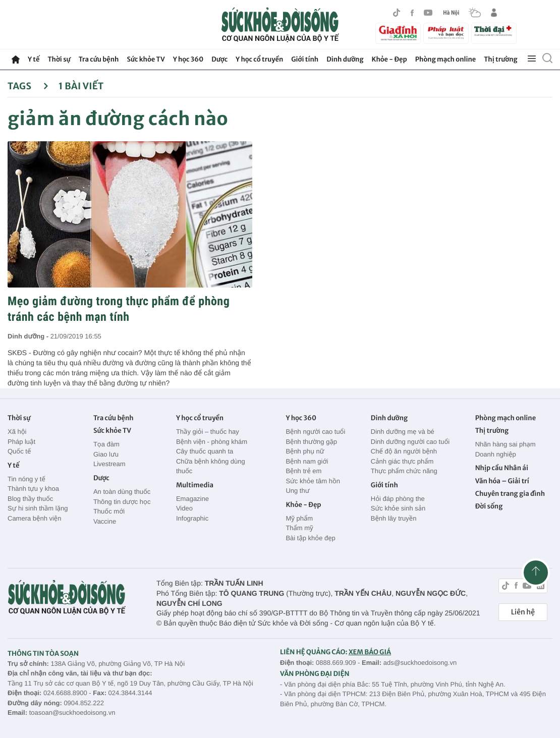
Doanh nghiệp (496, 454)
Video (184, 508)
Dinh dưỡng (345, 59)
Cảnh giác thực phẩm (402, 461)
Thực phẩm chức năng (404, 471)
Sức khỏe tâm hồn (313, 481)
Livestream (109, 464)
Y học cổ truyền (259, 59)
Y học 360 (188, 59)
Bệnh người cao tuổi (315, 432)
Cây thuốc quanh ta (205, 451)
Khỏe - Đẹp (389, 59)
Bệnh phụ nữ (305, 451)
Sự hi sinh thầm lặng (38, 508)
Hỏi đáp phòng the (398, 499)
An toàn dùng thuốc (122, 492)
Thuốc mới (109, 511)
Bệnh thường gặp (311, 442)
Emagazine (192, 499)
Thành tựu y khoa (33, 489)
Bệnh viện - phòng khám (212, 442)
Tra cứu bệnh (99, 59)
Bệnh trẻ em (303, 471)
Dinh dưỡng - (29, 336)
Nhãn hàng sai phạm (506, 444)
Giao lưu (106, 454)
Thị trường (500, 59)
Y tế (34, 59)
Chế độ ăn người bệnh (404, 451)
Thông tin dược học (122, 502)
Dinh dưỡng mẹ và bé (403, 432)
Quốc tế (19, 451)
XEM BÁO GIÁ (370, 652)
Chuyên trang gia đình (510, 494)
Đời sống (489, 506)
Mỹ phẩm (299, 518)
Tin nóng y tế (26, 479)
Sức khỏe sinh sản (398, 508)
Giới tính (305, 59)
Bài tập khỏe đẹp (310, 538)
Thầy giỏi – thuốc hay (208, 432)
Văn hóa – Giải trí (502, 481)
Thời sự (59, 59)
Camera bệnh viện (34, 518)
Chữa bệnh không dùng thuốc (211, 466)
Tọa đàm (106, 444)
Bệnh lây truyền (394, 518)
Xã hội (17, 432)
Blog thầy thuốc (30, 499)
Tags (28, 86)
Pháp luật (21, 442)
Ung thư (297, 491)
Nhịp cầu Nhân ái (502, 468)
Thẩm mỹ (299, 528)
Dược (219, 59)
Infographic (192, 518)
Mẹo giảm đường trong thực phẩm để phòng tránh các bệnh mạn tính (119, 309)
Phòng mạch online (445, 59)
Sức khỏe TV (146, 59)
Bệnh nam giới (307, 461)
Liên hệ (523, 612)
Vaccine (105, 521)
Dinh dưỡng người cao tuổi (410, 442)
